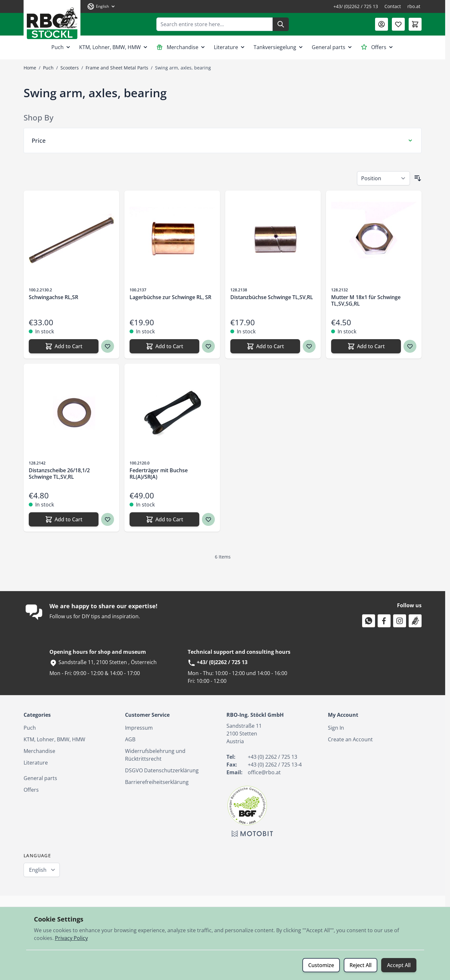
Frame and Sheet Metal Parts (117, 68)
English (38, 870)
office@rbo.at (264, 772)
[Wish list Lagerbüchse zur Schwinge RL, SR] (208, 346)
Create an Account (350, 739)
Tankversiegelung (279, 47)
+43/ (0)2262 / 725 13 (356, 6)
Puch (61, 47)
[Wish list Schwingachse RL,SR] (108, 346)
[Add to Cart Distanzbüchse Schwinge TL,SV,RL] (265, 346)
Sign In (336, 728)
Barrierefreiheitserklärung (157, 782)
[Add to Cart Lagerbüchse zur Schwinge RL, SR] (164, 346)
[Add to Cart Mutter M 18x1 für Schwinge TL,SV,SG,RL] (366, 346)
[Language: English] (101, 6)
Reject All (361, 965)
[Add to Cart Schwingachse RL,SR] (64, 346)
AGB (130, 739)
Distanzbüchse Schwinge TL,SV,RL (272, 297)
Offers (377, 47)
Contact (393, 6)
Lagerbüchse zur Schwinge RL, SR (170, 297)
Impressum (139, 728)
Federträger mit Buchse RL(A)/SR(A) (159, 474)
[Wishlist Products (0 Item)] (398, 24)
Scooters (70, 68)
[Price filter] (223, 141)
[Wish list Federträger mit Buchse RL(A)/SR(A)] (208, 519)
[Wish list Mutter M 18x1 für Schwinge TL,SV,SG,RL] (410, 346)
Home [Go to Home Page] (30, 68)
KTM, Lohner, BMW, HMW (114, 47)
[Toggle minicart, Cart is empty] (415, 24)
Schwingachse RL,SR (53, 297)
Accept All (399, 965)
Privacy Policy (71, 938)
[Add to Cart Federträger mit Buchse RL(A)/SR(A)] (164, 519)
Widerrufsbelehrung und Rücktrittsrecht (155, 755)
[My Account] (382, 24)
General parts (332, 47)
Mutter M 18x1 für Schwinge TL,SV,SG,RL (366, 300)
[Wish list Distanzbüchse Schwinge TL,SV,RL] (309, 346)
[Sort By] (383, 178)
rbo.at (414, 6)
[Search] (281, 24)
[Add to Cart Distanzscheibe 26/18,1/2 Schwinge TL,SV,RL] (64, 519)
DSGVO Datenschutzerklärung (162, 770)
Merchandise (181, 47)
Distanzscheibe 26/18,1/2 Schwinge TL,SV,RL (59, 474)
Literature (230, 47)
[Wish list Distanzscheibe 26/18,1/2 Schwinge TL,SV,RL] (108, 519)
